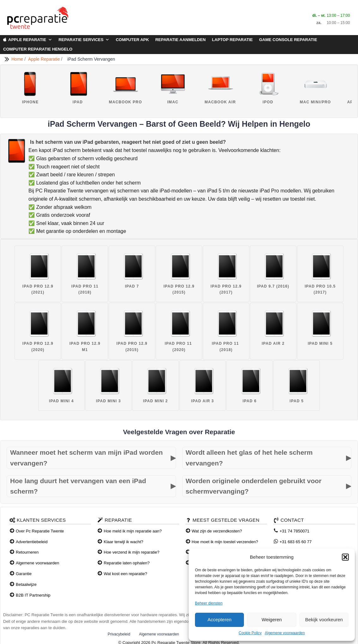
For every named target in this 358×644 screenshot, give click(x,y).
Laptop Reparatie (232, 40)
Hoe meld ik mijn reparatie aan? (133, 531)
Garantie (24, 574)
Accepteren (220, 620)
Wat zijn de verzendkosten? (217, 531)
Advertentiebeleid (32, 542)
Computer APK (132, 40)
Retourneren (27, 552)
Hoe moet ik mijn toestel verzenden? (225, 542)
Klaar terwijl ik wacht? (123, 542)
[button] (345, 557)
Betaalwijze (26, 584)
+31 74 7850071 (294, 531)
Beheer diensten (209, 603)
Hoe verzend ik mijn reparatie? (131, 552)
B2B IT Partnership (33, 595)
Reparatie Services (84, 40)
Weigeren (272, 620)
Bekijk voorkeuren (324, 620)
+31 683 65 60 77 (296, 542)
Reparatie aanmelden (180, 40)
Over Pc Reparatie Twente (40, 531)
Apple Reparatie (30, 40)
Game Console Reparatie (288, 40)
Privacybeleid (119, 634)
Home (18, 59)
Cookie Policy (250, 633)
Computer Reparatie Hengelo (38, 49)
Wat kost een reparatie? (125, 574)
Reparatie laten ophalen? (127, 563)
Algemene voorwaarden (285, 633)
